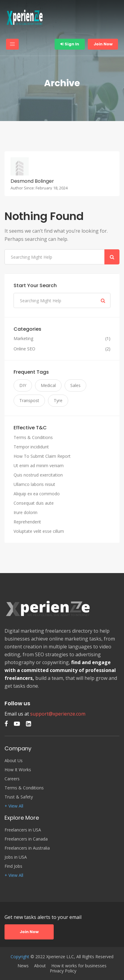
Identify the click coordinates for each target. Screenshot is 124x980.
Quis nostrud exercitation (38, 475)
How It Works (18, 770)
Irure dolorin (25, 512)
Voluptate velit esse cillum (39, 531)
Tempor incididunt (31, 447)
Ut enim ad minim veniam (39, 465)
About (40, 966)
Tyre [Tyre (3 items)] (58, 400)
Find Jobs (13, 866)
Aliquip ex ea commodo (37, 494)
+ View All (14, 806)
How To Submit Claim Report (42, 456)
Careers (12, 779)
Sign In (70, 44)
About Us (14, 761)
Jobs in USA (16, 857)
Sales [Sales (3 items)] (75, 385)
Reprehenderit (27, 522)
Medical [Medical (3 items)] (48, 385)
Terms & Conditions (33, 437)
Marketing (23, 339)
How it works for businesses (79, 966)
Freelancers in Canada (26, 839)
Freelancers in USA (23, 830)
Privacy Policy (63, 971)
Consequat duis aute (34, 503)
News (23, 966)
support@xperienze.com (58, 714)
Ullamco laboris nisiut (34, 484)
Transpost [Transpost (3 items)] (29, 400)
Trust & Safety (19, 797)
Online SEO (24, 349)
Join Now (103, 44)
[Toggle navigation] (12, 44)
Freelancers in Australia (27, 848)
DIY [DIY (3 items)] (23, 385)
